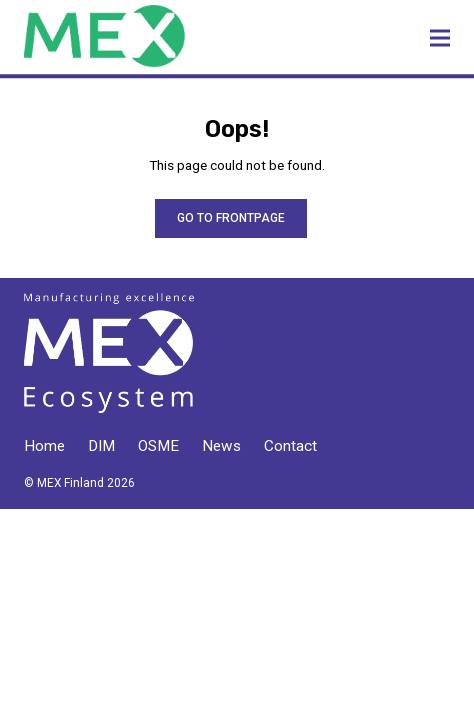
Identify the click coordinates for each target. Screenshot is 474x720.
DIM (101, 446)
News (221, 446)
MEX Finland (166, 36)
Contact (290, 446)
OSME (158, 446)
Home (44, 446)
